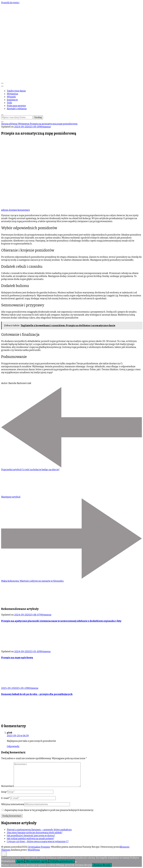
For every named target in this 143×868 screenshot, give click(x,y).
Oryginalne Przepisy (39, 847)
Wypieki (11, 97)
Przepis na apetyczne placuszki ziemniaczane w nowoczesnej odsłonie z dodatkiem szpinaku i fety (61, 621)
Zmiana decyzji (102, 865)
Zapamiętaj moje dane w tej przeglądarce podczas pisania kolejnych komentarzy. (49, 810)
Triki (9, 103)
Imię (4, 792)
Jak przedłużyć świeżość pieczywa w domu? (31, 836)
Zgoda (20, 861)
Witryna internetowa (13, 804)
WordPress (34, 850)
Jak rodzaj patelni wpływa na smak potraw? (30, 839)
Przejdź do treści (10, 3)
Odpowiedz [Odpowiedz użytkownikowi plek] (13, 746)
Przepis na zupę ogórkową (17, 658)
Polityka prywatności (62, 861)
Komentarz (7, 786)
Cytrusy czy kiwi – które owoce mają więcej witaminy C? (38, 841)
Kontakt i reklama (17, 109)
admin (5, 210)
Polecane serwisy (16, 106)
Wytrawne (12, 94)
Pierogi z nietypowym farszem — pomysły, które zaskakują (39, 830)
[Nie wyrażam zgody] (76, 862)
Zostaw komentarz (19, 210)
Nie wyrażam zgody (37, 861)
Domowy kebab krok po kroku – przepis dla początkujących (37, 694)
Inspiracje (12, 100)
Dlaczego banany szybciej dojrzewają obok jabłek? (35, 833)
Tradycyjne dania (16, 91)
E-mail (6, 798)
